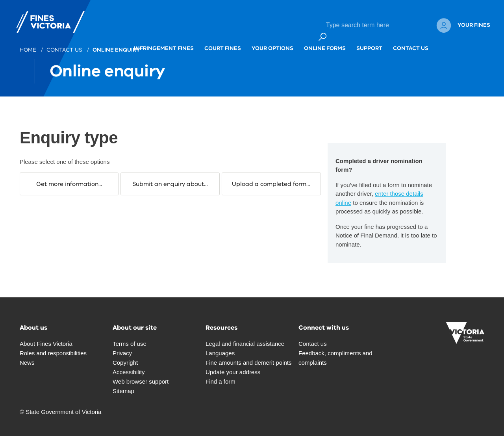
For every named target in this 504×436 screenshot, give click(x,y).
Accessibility (129, 372)
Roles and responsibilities (53, 353)
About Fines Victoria (46, 344)
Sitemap (123, 391)
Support (369, 40)
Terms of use (130, 344)
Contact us (65, 50)
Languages (220, 353)
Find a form (220, 381)
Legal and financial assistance (245, 344)
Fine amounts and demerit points (248, 363)
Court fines (223, 40)
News (27, 363)
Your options (272, 40)
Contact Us (411, 40)
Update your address (233, 372)
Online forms (325, 40)
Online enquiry (117, 50)
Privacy (122, 353)
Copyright (125, 363)
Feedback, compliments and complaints (335, 358)
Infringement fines (164, 40)
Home (29, 50)
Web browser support (141, 381)
